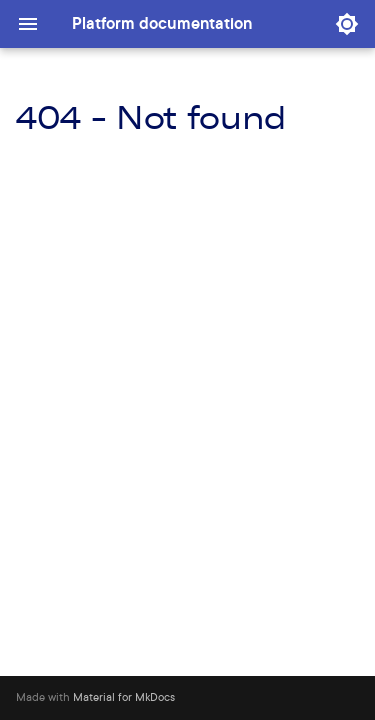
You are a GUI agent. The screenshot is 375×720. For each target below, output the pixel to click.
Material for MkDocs (124, 697)
